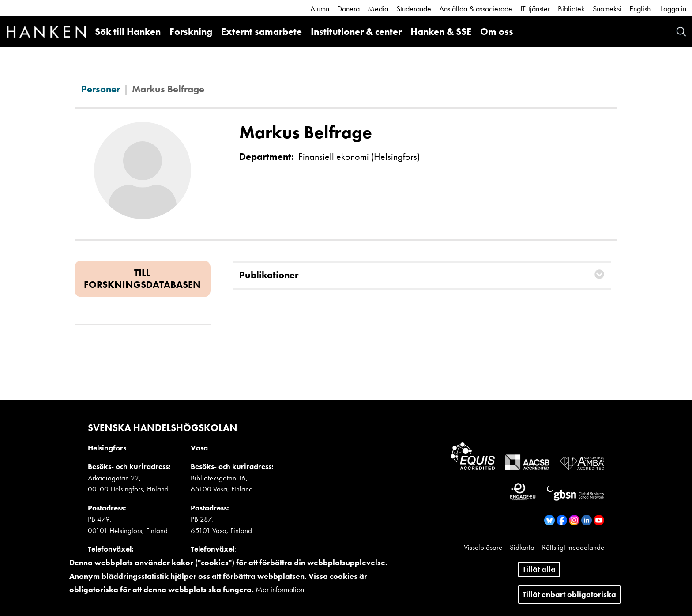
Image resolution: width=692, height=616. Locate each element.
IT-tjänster (535, 9)
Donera (348, 9)
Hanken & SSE (441, 32)
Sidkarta (522, 547)
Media (378, 9)
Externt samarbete (261, 32)
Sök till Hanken (128, 32)
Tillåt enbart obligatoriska (569, 597)
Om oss (497, 32)
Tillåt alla (539, 572)
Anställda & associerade (476, 9)
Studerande (414, 9)
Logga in (673, 9)
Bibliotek (571, 9)
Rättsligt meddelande (573, 547)
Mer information (280, 592)
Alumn (320, 9)
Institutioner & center (356, 32)
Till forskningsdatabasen (142, 278)
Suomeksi (607, 9)
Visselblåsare (483, 547)
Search (681, 32)
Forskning (191, 32)
